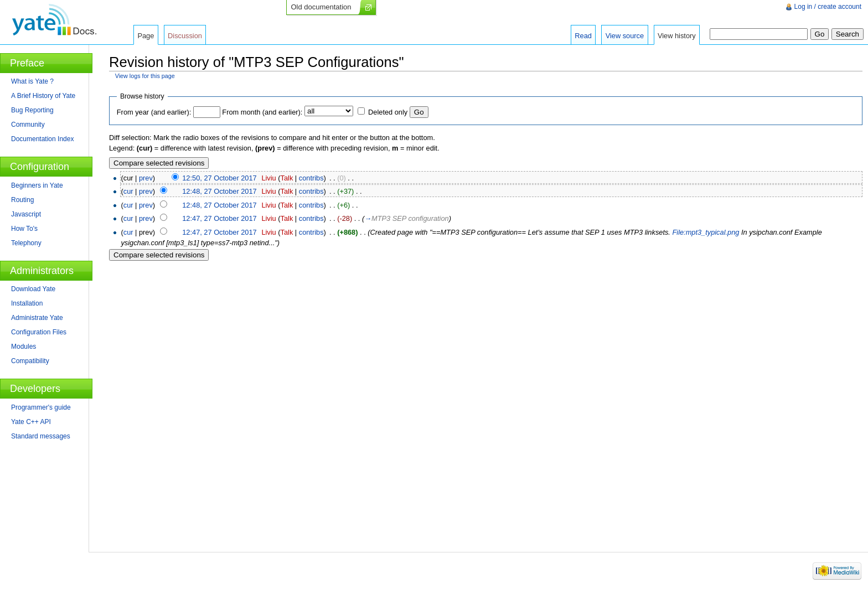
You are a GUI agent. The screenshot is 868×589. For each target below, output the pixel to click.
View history (677, 36)
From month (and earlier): (262, 112)
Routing (22, 200)
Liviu (268, 178)
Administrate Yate (37, 318)
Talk (287, 178)
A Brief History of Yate (43, 96)
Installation (27, 303)
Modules (24, 347)
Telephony (26, 243)
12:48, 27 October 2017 (219, 191)
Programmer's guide (41, 407)
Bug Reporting (32, 110)
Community (28, 125)
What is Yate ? (32, 81)
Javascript (26, 214)
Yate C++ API (31, 422)
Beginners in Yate (37, 185)
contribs (311, 178)
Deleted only (388, 112)
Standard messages (41, 436)
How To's (24, 229)
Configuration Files (39, 332)
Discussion (185, 36)
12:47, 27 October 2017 (219, 218)
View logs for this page (145, 76)
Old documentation (321, 7)
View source (625, 36)
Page (146, 36)
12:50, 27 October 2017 (219, 178)
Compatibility (30, 361)
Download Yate (33, 289)
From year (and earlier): (154, 112)
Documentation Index (42, 139)
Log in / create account (828, 7)
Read (583, 36)
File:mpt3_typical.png (706, 232)
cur (128, 191)
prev (146, 178)
